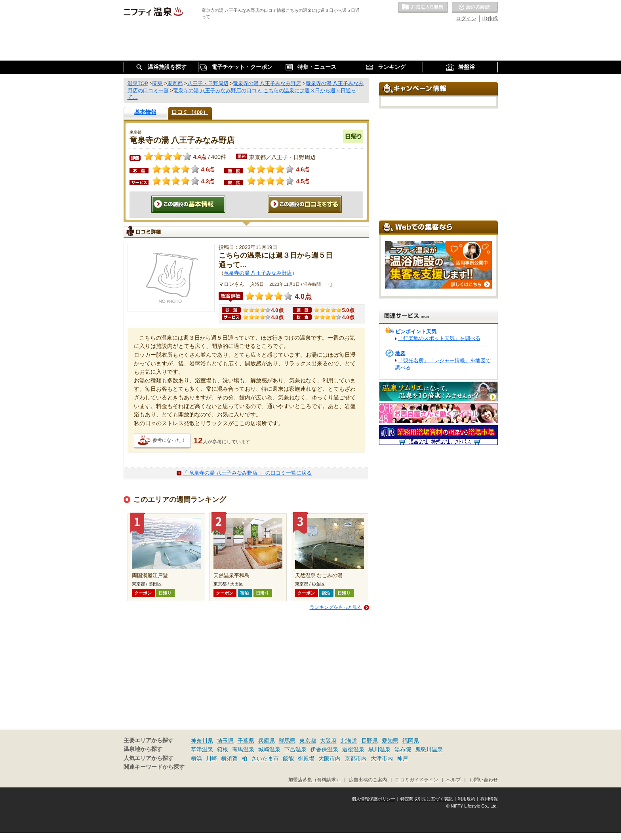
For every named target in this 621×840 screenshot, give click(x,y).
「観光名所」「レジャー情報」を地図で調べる (443, 364)
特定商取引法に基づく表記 (427, 799)
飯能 (288, 758)
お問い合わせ (484, 780)
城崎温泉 (269, 749)
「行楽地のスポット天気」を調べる (439, 338)
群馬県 (287, 741)
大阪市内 (330, 758)
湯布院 (403, 749)
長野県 (370, 741)
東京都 (308, 741)
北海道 (349, 741)
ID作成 (490, 18)
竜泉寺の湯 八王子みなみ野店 (258, 273)
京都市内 (356, 758)
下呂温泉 (295, 749)
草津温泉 (202, 749)
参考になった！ (169, 440)
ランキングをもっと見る (336, 607)
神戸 (402, 758)
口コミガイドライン (417, 780)
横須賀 (229, 758)
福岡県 (411, 741)
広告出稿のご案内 (368, 780)
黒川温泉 (379, 749)
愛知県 (390, 741)
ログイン (466, 18)
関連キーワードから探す (154, 767)
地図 (400, 353)
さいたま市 (265, 758)
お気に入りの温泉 (423, 8)
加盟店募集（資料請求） (314, 780)
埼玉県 (225, 741)
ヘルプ (453, 780)
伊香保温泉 (324, 749)
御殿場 (306, 758)
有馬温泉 (243, 749)
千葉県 (246, 741)
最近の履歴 (475, 8)
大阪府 (328, 741)
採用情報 (489, 799)
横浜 (196, 758)
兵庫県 (267, 741)
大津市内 (382, 758)
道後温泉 (353, 749)
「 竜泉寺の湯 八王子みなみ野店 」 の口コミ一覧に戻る (247, 473)
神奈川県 (202, 741)
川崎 (211, 758)
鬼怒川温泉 (429, 749)
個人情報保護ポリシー (373, 799)
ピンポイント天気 (416, 332)
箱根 (223, 749)
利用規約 (467, 799)
